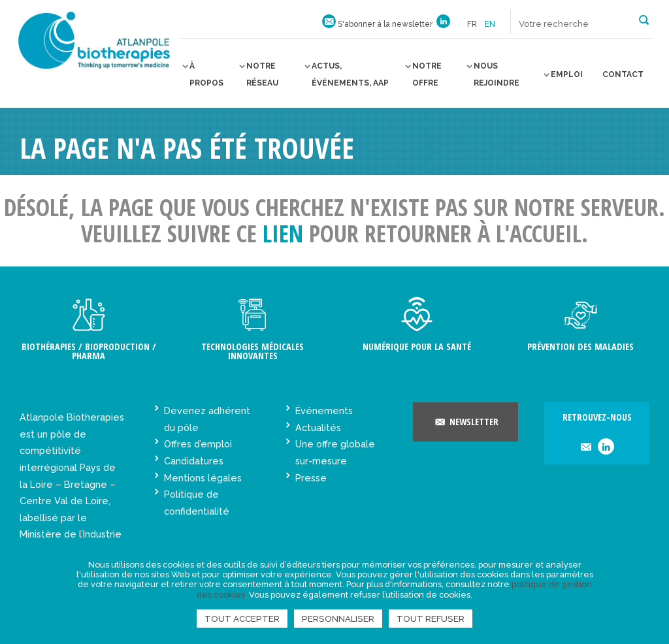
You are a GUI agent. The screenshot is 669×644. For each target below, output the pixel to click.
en (490, 24)
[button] (644, 19)
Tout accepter (242, 619)
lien (283, 233)
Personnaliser (338, 619)
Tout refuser (431, 619)
